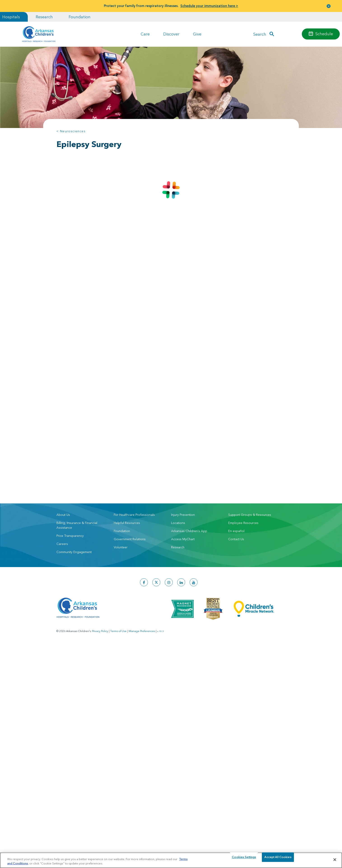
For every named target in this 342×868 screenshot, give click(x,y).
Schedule (324, 34)
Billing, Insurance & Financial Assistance (77, 455)
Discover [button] (171, 34)
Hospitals (11, 17)
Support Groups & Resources (250, 445)
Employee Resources (243, 453)
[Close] (335, 860)
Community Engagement (74, 482)
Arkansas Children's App (189, 461)
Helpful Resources (127, 453)
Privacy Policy (100, 561)
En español (236, 461)
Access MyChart (183, 469)
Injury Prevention (183, 445)
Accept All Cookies (278, 859)
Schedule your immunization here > (209, 6)
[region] (171, 860)
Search (260, 34)
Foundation (80, 17)
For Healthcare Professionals (134, 445)
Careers (62, 474)
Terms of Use (118, 561)
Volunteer (121, 477)
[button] (329, 6)
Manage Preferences (142, 561)
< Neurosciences (71, 131)
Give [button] (197, 34)
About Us (63, 445)
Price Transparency (70, 466)
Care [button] (145, 34)
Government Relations (130, 469)
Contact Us (236, 469)
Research (44, 17)
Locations (178, 453)
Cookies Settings (244, 859)
